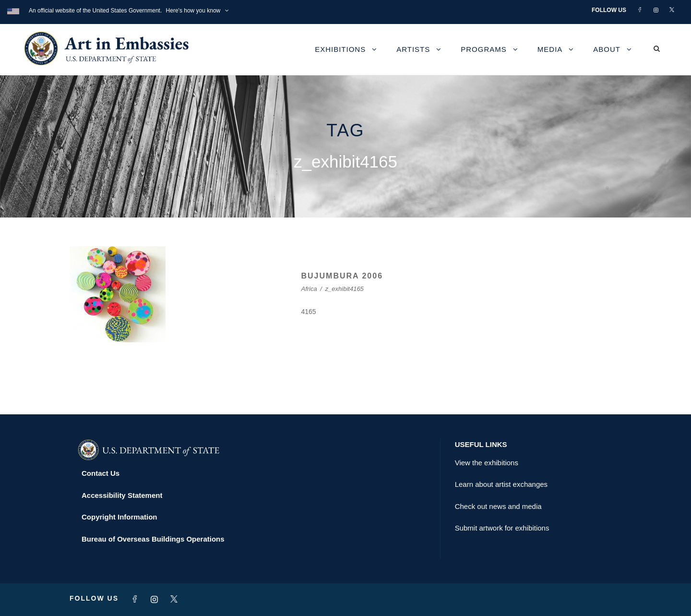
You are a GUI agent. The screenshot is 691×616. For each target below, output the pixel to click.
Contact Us (101, 473)
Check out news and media (498, 506)
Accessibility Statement (122, 495)
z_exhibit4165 (345, 289)
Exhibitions (340, 49)
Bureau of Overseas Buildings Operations (153, 539)
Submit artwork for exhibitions (502, 528)
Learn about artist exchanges (501, 484)
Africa (309, 289)
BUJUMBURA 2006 (342, 276)
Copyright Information (119, 517)
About (607, 49)
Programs (484, 49)
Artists (413, 49)
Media (550, 49)
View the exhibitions (487, 463)
